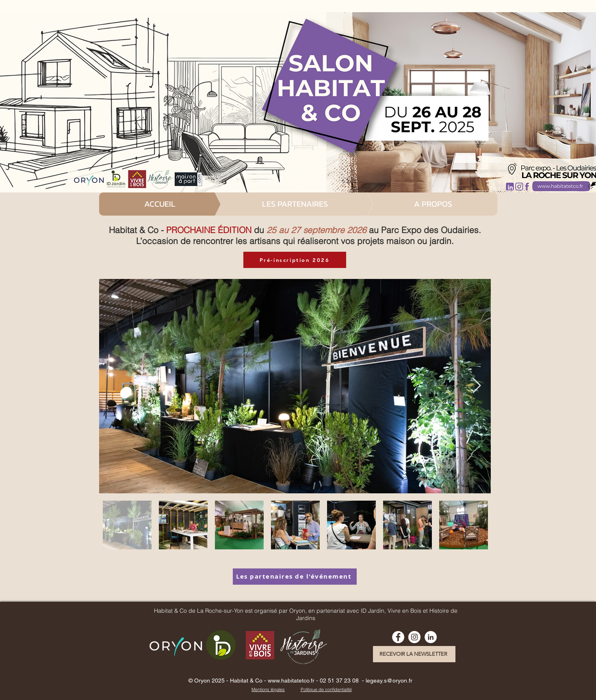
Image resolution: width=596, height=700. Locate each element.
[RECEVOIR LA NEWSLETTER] (414, 654)
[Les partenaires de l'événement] (295, 577)
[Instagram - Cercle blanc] (414, 637)
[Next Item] (477, 386)
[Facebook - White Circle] (398, 637)
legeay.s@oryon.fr (389, 681)
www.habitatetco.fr (291, 681)
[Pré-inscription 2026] (295, 260)
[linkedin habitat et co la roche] (431, 637)
